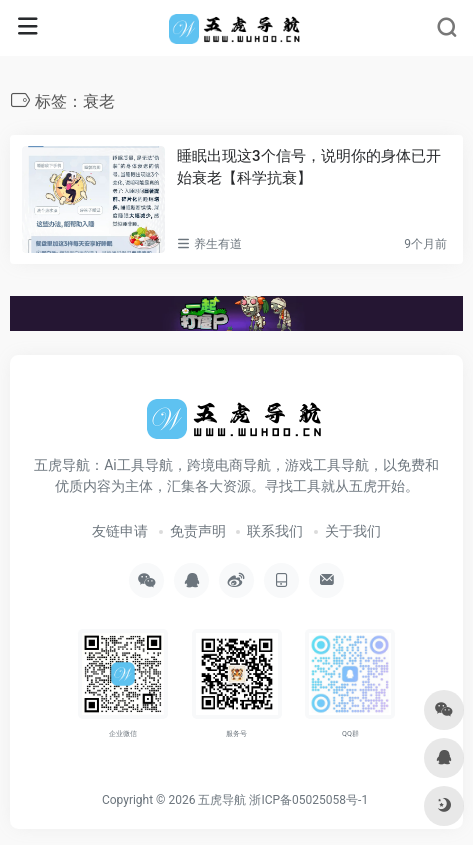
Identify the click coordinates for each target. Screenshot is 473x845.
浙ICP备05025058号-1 (308, 800)
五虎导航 (222, 800)
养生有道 (218, 244)
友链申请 (120, 531)
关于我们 (353, 531)
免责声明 (198, 531)
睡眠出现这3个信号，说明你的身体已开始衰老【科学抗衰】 (309, 166)
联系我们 (275, 531)
